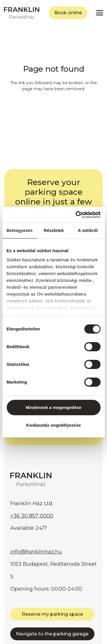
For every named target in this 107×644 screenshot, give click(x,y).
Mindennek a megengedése (53, 407)
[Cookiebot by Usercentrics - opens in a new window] (76, 215)
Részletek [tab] (54, 230)
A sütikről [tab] (88, 230)
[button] (100, 13)
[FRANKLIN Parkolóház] (22, 13)
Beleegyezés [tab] (20, 230)
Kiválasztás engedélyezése (54, 425)
